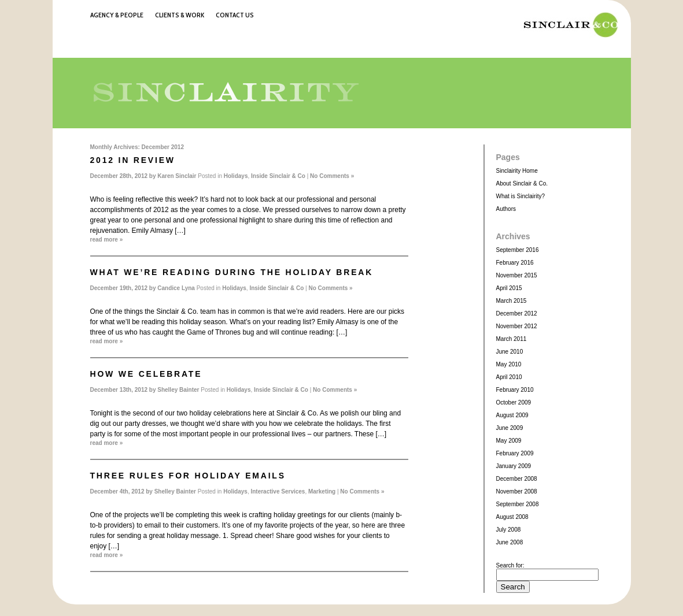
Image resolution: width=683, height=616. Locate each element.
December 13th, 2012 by (124, 390)
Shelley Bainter (178, 390)
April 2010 (509, 377)
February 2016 (515, 263)
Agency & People (117, 15)
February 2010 (515, 390)
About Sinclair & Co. (522, 183)
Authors (506, 209)
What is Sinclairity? (520, 196)
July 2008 (509, 530)
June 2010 (510, 352)
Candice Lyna (176, 288)
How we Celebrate (146, 374)
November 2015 (517, 275)
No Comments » (332, 176)
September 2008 (518, 504)
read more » (107, 240)
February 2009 (515, 453)
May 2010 (509, 364)
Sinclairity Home (517, 171)
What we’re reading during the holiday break (232, 272)
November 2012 (517, 326)
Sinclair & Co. (568, 25)
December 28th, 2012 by (124, 176)
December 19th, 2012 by (124, 288)
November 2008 (517, 491)
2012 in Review (133, 160)
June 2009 (510, 428)
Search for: (510, 565)
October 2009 (514, 402)
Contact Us (235, 15)
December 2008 (517, 479)
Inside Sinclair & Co (278, 176)
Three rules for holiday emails (188, 476)
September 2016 (518, 250)
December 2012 (517, 313)
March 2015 (512, 301)
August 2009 (512, 415)
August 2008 (512, 517)
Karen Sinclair (177, 176)
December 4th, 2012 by (122, 491)
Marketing (322, 491)
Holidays (236, 176)
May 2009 (509, 441)
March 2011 (512, 339)
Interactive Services (278, 491)
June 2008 (510, 542)
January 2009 (514, 466)
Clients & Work (180, 15)
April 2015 (509, 288)
